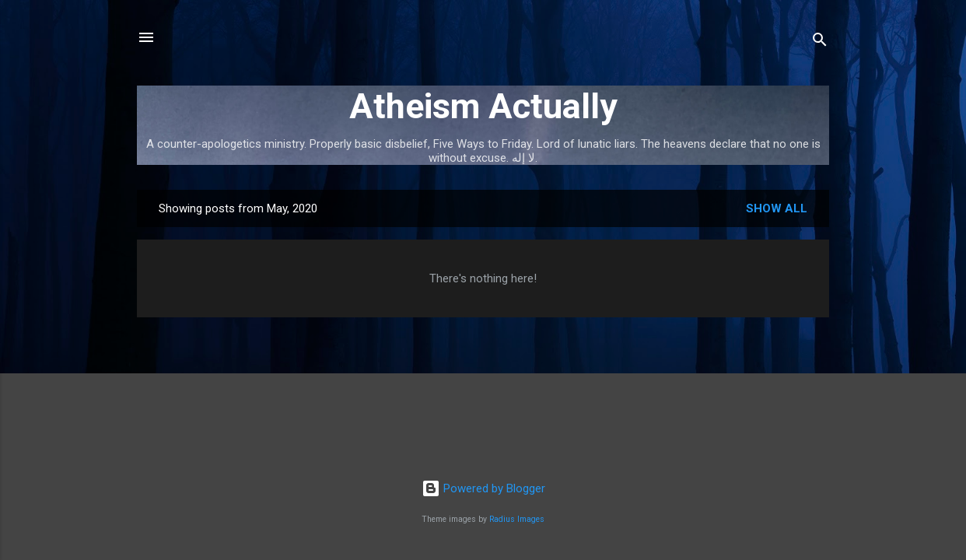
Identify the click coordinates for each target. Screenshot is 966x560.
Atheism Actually (483, 106)
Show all (777, 208)
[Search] (820, 42)
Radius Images (517, 519)
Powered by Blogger (483, 488)
